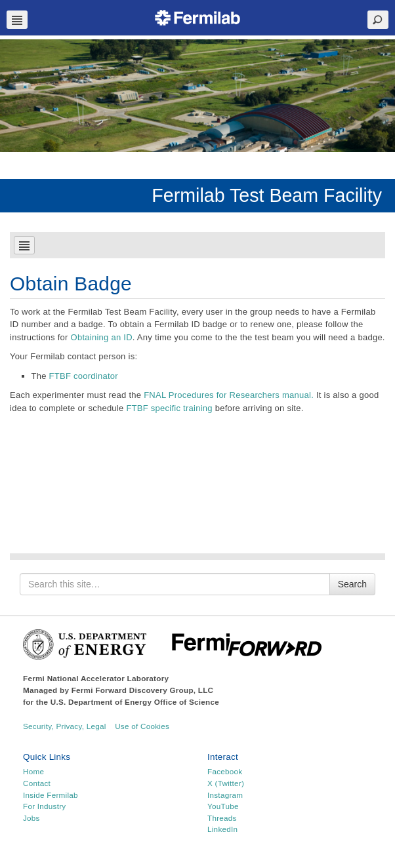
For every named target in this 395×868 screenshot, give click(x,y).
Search (352, 584)
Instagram (225, 795)
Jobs (31, 818)
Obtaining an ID (102, 337)
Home (33, 771)
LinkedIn (222, 829)
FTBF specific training (169, 408)
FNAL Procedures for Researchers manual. (229, 395)
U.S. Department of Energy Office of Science (135, 702)
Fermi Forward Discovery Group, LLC (143, 690)
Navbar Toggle (17, 20)
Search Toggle (378, 20)
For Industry (44, 806)
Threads (222, 818)
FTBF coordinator (84, 376)
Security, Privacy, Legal (65, 726)
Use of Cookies (142, 726)
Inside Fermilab (51, 795)
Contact (37, 783)
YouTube (223, 806)
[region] (197, 96)
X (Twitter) (226, 783)
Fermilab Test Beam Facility (267, 195)
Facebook (225, 771)
